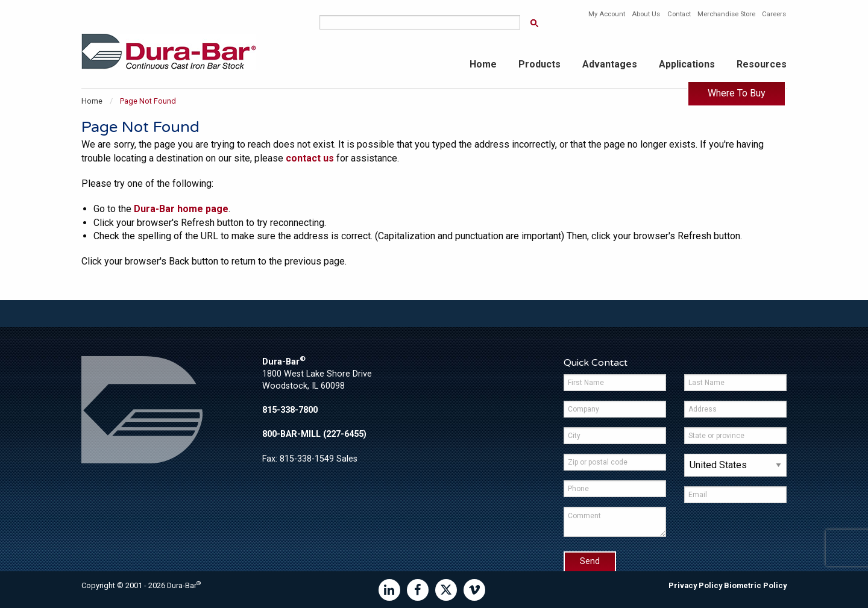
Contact (679, 14)
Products (539, 64)
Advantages (610, 64)
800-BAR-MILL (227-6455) (314, 434)
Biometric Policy (755, 585)
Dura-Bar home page (181, 209)
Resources (762, 64)
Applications (687, 64)
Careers (774, 14)
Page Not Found (148, 101)
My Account (607, 14)
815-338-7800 (290, 410)
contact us (310, 158)
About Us (646, 14)
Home (483, 64)
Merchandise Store (726, 14)
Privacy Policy (695, 585)
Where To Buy (737, 93)
